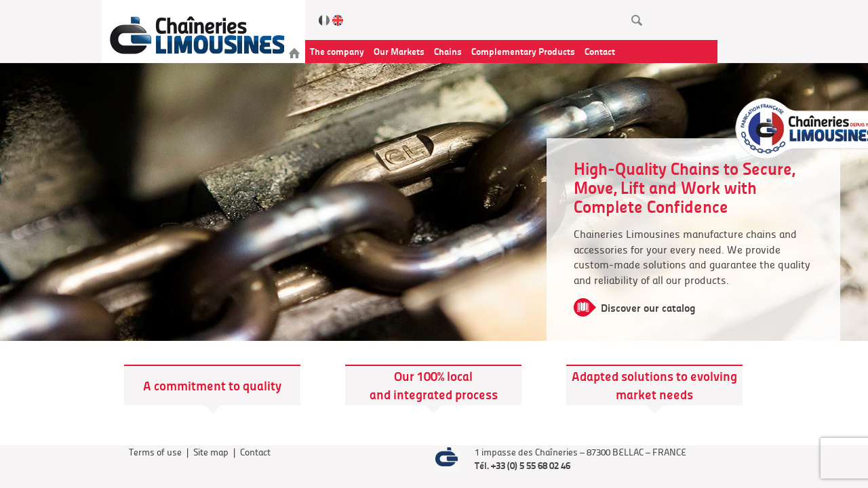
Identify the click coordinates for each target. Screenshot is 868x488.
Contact (600, 51)
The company (337, 51)
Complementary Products (523, 51)
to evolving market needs (676, 385)
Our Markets (399, 51)
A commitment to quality (212, 385)
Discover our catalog (648, 307)
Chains (448, 51)
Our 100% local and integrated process (434, 385)
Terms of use (155, 452)
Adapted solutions (624, 376)
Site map (211, 452)
